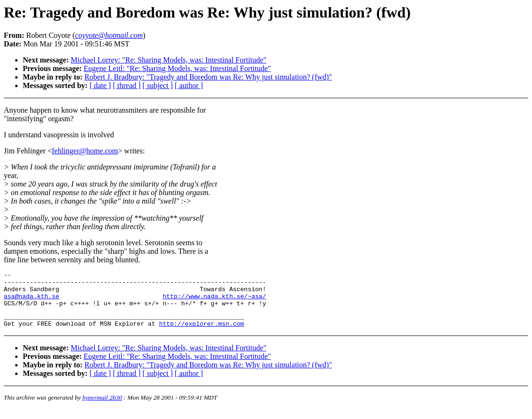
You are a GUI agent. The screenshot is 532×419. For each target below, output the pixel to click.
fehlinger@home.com (85, 151)
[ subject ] (158, 85)
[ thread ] (127, 85)
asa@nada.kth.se (32, 302)
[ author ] (189, 85)
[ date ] (100, 85)
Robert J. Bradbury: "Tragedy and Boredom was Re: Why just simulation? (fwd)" (208, 77)
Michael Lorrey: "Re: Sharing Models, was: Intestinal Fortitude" (168, 60)
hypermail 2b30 (102, 407)
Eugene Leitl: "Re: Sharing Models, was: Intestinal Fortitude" (177, 68)
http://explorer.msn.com (202, 333)
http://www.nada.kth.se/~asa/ (214, 302)
